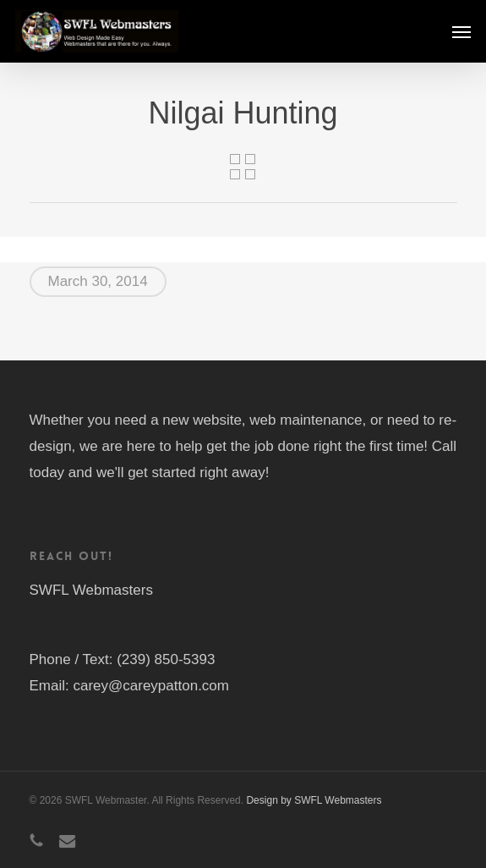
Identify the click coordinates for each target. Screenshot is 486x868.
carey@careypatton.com (151, 686)
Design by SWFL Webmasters (314, 800)
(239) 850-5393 (166, 659)
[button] (461, 31)
